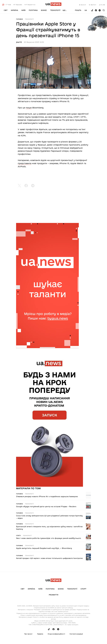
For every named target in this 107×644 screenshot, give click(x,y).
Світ (6, 10)
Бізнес (44, 10)
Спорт (83, 589)
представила (25, 163)
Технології (55, 10)
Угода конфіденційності (56, 634)
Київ (23, 10)
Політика (33, 10)
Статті (18, 536)
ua (86, 10)
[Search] (104, 10)
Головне (19, 19)
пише (29, 108)
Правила (40, 634)
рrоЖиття (54, 595)
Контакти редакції (76, 634)
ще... (65, 10)
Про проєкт (28, 634)
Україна (14, 10)
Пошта (78, 10)
